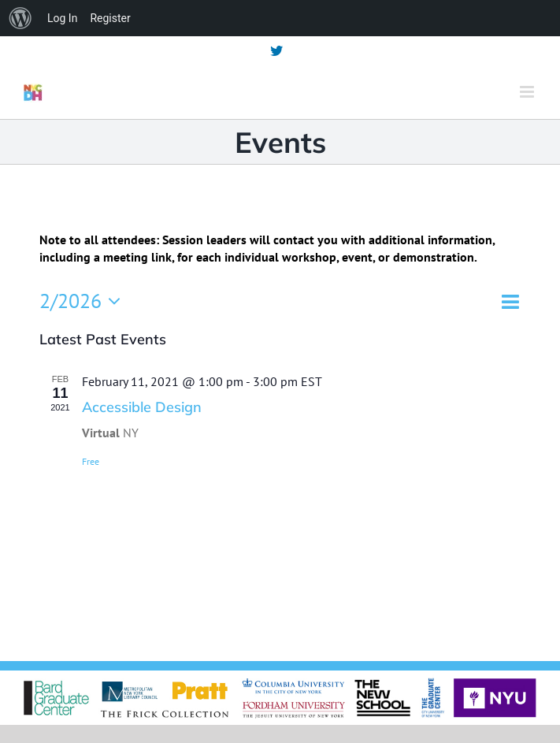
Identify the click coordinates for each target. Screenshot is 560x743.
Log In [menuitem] (62, 18)
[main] (280, 417)
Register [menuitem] (110, 18)
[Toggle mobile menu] (528, 92)
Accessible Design (142, 407)
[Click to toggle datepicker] (84, 301)
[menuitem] (20, 18)
